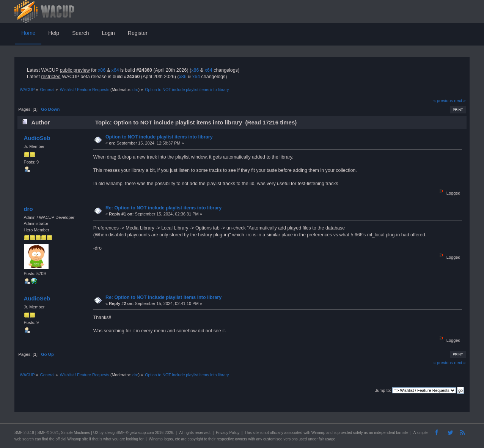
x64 (115, 70)
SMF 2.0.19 (24, 433)
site (256, 433)
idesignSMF (115, 433)
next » (460, 101)
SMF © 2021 (48, 433)
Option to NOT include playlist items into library (159, 137)
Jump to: (383, 390)
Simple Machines (75, 433)
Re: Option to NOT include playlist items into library (163, 208)
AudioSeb (37, 138)
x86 (102, 70)
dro (135, 90)
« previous (443, 101)
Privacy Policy (228, 433)
